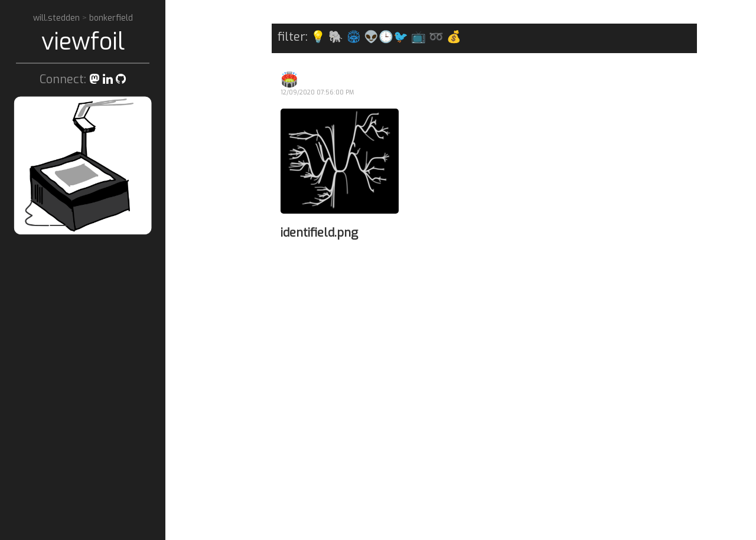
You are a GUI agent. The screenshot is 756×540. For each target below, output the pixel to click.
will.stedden (58, 18)
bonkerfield (111, 18)
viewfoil (83, 42)
